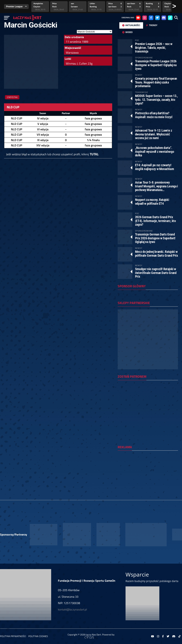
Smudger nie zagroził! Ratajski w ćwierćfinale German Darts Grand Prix (156, 273)
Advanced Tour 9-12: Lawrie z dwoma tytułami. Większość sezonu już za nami (154, 134)
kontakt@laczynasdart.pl (72, 609)
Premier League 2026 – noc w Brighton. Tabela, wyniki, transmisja (154, 47)
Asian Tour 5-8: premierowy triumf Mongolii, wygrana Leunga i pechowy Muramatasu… (157, 186)
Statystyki (12, 97)
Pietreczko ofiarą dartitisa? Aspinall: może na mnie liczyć (154, 115)
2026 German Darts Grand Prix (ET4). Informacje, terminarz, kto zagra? (156, 221)
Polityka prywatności (13, 636)
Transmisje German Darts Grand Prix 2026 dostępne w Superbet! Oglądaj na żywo (155, 238)
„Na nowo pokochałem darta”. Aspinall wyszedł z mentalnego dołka (154, 151)
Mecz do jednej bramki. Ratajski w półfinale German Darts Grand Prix (157, 253)
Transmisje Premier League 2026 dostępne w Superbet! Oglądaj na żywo (156, 65)
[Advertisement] (148, 476)
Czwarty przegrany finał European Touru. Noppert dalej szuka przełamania (156, 82)
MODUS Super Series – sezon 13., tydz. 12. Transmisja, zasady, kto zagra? (156, 99)
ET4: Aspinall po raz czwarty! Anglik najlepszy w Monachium (154, 167)
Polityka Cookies (38, 636)
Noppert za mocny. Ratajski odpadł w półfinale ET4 (152, 202)
